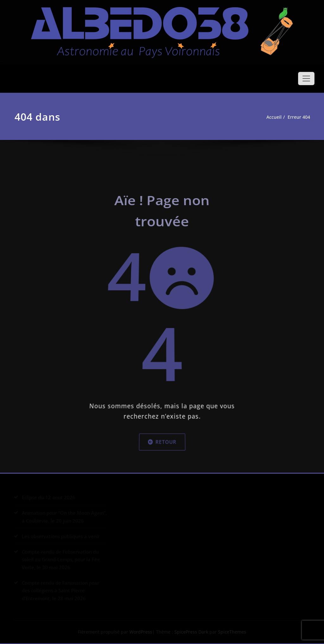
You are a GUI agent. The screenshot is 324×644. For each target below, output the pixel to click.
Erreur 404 (301, 117)
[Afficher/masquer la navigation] (306, 79)
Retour (162, 422)
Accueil (275, 117)
